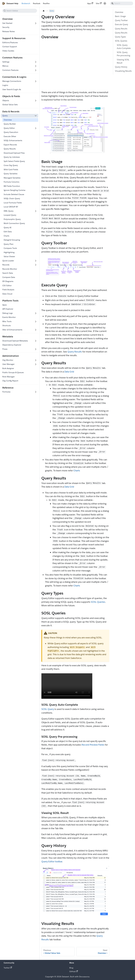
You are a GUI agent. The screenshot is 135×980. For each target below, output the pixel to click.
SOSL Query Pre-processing (123, 54)
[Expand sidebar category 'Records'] (36, 265)
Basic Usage (120, 16)
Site (99, 3)
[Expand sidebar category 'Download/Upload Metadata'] (36, 341)
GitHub (74, 971)
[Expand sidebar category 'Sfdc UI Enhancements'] (36, 330)
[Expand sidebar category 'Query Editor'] (36, 128)
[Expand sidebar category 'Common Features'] (36, 70)
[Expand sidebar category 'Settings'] (36, 62)
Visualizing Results (123, 71)
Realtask (37, 3)
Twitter (8, 968)
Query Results (75, 352)
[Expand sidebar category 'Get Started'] (36, 23)
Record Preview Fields (93, 745)
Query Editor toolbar (52, 862)
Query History (121, 67)
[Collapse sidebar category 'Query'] (36, 116)
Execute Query (121, 24)
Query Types (120, 37)
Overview (119, 12)
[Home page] (44, 11)
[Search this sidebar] (20, 11)
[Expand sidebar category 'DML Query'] (36, 211)
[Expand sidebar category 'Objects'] (36, 101)
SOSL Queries (98, 602)
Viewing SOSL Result (123, 61)
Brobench (26, 3)
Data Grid (69, 372)
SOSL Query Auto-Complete (124, 47)
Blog (71, 968)
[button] (20, 66)
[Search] (122, 3)
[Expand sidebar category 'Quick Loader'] (36, 261)
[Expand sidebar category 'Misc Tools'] (36, 321)
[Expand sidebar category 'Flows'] (36, 349)
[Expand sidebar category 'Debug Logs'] (36, 313)
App (90, 3)
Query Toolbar (121, 20)
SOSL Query (48, 709)
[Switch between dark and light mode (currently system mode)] (105, 3)
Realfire (46, 3)
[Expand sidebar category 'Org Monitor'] (36, 360)
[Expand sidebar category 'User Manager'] (36, 364)
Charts (77, 471)
